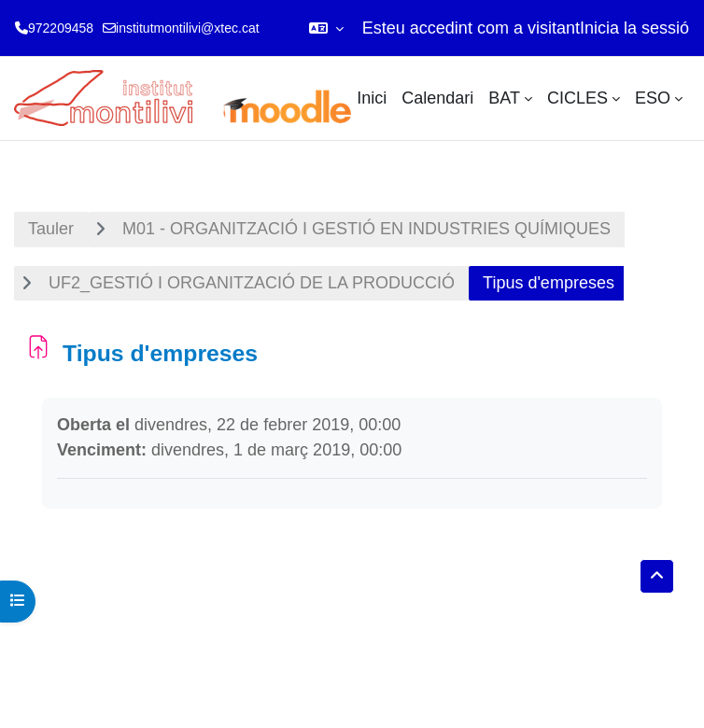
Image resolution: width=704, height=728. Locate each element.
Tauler (51, 229)
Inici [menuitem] (372, 98)
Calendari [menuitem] (437, 98)
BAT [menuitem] (504, 98)
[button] (326, 28)
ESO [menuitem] (653, 98)
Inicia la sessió (634, 28)
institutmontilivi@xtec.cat (187, 28)
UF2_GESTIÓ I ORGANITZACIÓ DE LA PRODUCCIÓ (252, 283)
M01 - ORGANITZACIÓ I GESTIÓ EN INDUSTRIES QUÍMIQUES (366, 229)
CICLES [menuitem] (577, 98)
